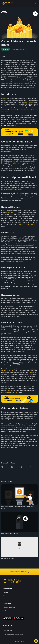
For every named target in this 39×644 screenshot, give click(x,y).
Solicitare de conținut (9, 608)
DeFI (13, 371)
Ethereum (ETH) (11, 213)
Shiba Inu (16, 363)
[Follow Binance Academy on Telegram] (9, 626)
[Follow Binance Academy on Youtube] (11, 626)
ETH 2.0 (11, 390)
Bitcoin (3, 98)
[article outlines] (35, 14)
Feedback (6, 611)
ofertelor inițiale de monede (27, 224)
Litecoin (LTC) (5, 189)
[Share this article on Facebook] (12, 467)
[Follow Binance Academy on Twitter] (6, 626)
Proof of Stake (6, 392)
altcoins (6, 112)
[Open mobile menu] (36, 3)
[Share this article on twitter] (2, 467)
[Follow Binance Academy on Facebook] (3, 626)
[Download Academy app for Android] (18, 618)
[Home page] (7, 3)
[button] (36, 3)
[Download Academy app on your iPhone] (7, 618)
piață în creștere (17, 163)
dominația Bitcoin (21, 124)
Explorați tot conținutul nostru (19, 572)
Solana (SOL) (33, 373)
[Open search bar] (31, 3)
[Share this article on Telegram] (21, 467)
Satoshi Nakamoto (29, 102)
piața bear (14, 392)
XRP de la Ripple (16, 189)
